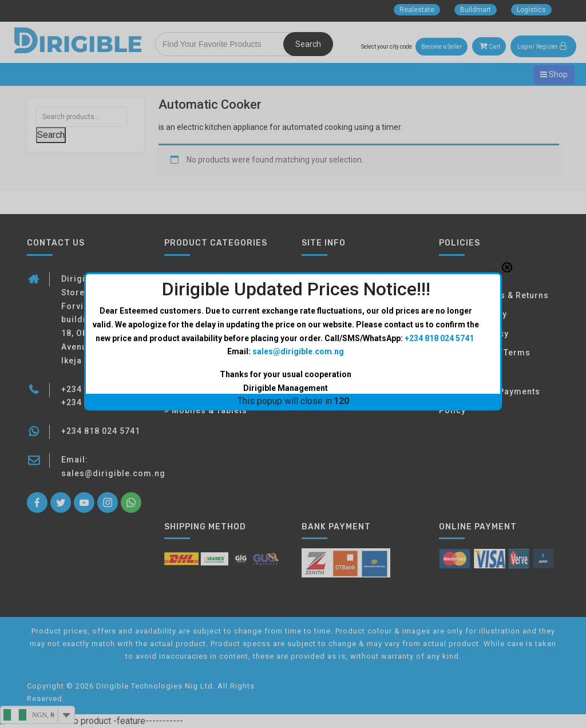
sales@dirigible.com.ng (298, 217)
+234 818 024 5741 (439, 203)
